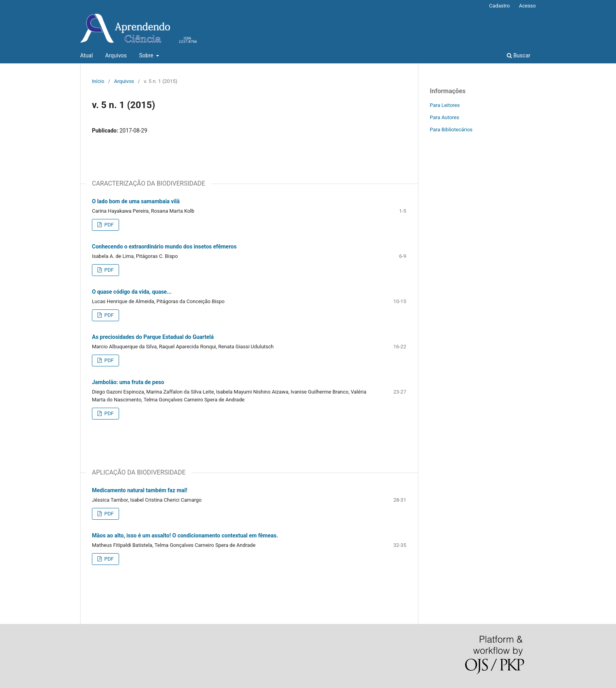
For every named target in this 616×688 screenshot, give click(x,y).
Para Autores (445, 117)
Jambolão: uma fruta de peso (128, 382)
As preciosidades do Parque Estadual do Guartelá (153, 337)
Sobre (147, 55)
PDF (108, 225)
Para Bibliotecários (451, 130)
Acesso (527, 6)
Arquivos (116, 55)
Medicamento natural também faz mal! (140, 490)
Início (98, 81)
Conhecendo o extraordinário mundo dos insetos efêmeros (164, 247)
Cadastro (500, 6)
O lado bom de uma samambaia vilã (136, 201)
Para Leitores (445, 105)
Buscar (519, 55)
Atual (86, 55)
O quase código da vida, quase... (132, 292)
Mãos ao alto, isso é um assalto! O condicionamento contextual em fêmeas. (185, 535)
